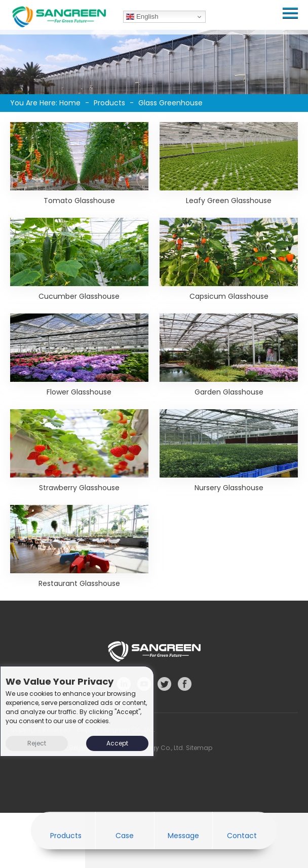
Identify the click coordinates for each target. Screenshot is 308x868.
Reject (37, 743)
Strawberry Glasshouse (79, 488)
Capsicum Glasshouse (229, 296)
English (142, 17)
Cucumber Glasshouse (79, 296)
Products (109, 103)
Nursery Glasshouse (229, 488)
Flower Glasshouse (79, 392)
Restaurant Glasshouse (79, 583)
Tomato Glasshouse (79, 201)
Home (70, 103)
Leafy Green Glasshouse (229, 201)
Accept (117, 743)
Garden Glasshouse (229, 392)
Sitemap (199, 748)
